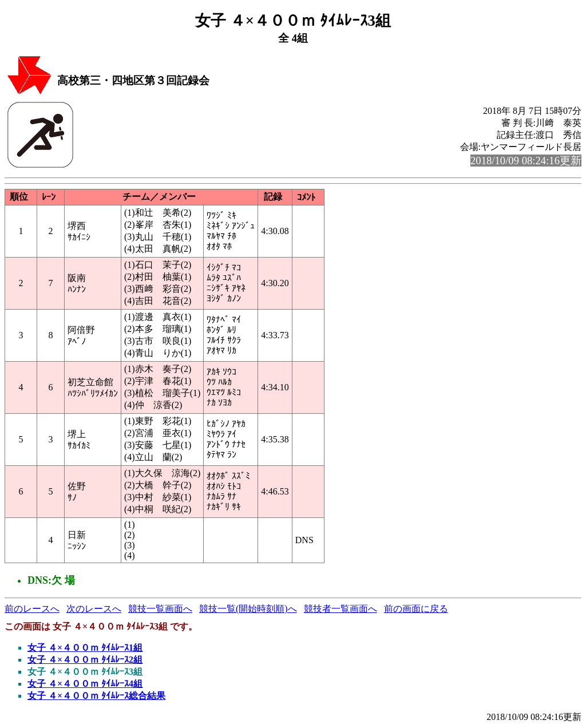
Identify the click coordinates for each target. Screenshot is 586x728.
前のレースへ (32, 609)
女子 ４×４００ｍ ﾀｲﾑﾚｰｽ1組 (85, 648)
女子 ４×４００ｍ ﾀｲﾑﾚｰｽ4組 (85, 684)
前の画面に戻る (416, 609)
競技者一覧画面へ (340, 609)
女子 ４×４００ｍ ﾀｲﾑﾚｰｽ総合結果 (96, 696)
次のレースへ (94, 609)
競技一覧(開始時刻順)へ (248, 609)
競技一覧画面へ (160, 609)
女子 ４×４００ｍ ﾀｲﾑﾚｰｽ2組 (85, 660)
